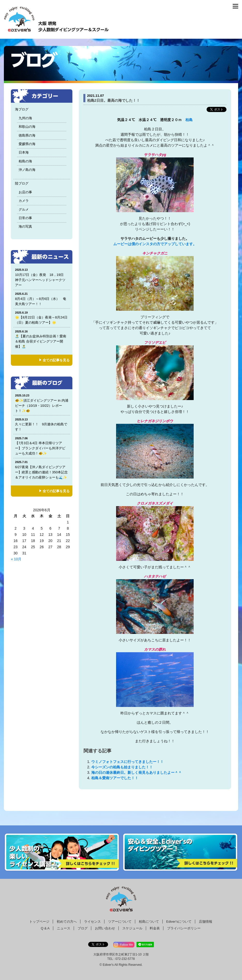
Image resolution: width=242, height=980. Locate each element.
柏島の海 (25, 161)
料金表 (155, 928)
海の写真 (25, 226)
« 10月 (16, 559)
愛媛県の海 (27, 144)
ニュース (64, 928)
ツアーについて (120, 922)
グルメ (24, 209)
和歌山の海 (27, 127)
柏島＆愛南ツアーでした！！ (115, 778)
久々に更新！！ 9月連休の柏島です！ (42, 424)
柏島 (189, 120)
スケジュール (132, 928)
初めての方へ (67, 922)
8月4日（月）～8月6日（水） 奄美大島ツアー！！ (42, 299)
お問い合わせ (105, 928)
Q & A (45, 928)
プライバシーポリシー (184, 928)
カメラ (24, 201)
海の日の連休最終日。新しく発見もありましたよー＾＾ (137, 772)
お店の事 (25, 192)
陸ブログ (22, 183)
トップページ (39, 922)
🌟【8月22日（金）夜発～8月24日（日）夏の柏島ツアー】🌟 (42, 318)
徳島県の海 (27, 135)
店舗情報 (206, 922)
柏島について (149, 922)
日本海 (24, 152)
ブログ (83, 928)
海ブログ (22, 109)
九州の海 (25, 118)
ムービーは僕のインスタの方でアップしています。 (155, 244)
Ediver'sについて (179, 922)
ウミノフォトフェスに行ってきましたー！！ (127, 762)
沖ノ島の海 (27, 170)
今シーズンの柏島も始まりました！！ (122, 767)
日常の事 (25, 218)
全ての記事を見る (56, 360)
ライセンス (92, 922)
